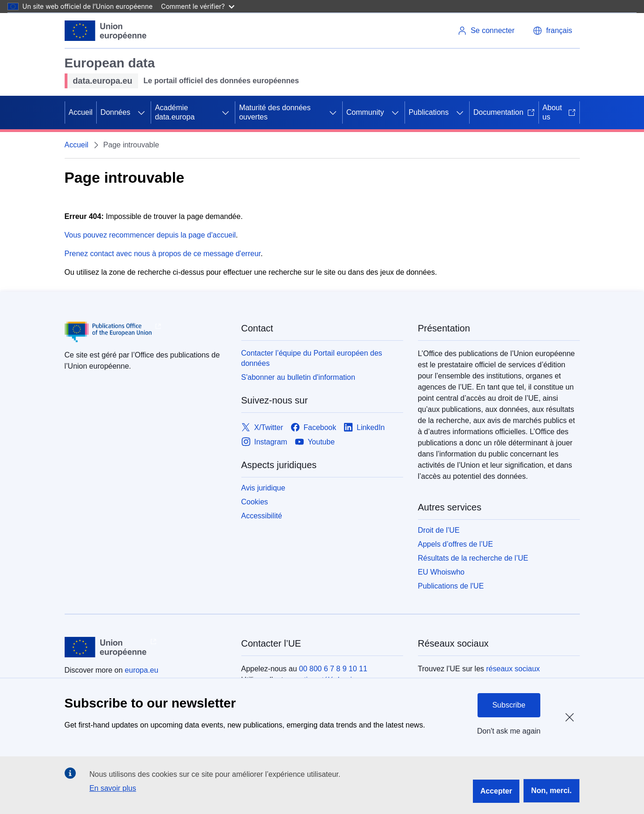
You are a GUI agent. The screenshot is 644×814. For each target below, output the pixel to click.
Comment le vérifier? (197, 6)
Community (365, 112)
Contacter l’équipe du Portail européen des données (312, 358)
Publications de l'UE (451, 586)
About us (559, 112)
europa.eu (141, 670)
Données (115, 112)
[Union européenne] (106, 31)
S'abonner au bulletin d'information (298, 377)
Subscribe (509, 705)
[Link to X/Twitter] (262, 427)
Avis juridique (263, 488)
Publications (429, 112)
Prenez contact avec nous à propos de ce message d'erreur (163, 254)
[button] (552, 31)
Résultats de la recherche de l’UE (473, 558)
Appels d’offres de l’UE (456, 544)
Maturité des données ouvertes (275, 112)
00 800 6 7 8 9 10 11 (333, 669)
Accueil (81, 112)
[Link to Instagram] (264, 442)
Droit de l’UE (439, 530)
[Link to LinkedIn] (364, 427)
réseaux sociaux (513, 669)
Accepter (496, 791)
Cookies (255, 502)
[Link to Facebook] (313, 427)
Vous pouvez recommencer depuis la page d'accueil (150, 235)
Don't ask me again (509, 731)
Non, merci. (551, 791)
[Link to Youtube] (315, 442)
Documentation (504, 112)
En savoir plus (113, 788)
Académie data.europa (175, 112)
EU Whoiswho (441, 572)
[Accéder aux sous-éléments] (141, 113)
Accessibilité (262, 516)
